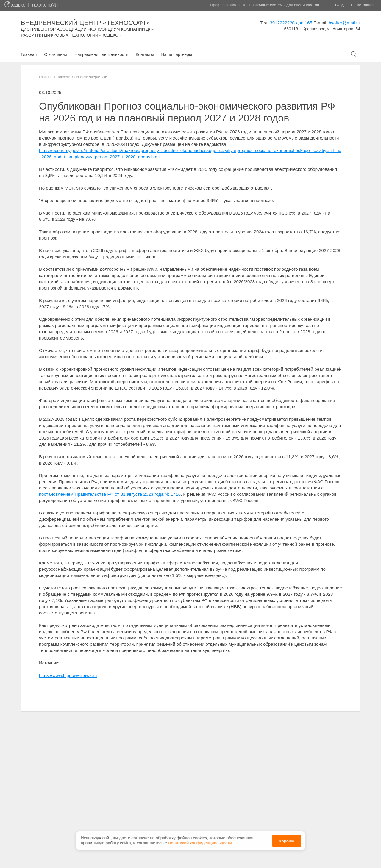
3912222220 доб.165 (291, 23)
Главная (29, 54)
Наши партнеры (176, 54)
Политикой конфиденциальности (200, 840)
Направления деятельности (102, 54)
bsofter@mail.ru (344, 23)
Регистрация (362, 5)
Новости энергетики (91, 77)
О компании (56, 54)
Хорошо (286, 837)
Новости (63, 77)
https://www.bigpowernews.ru (68, 675)
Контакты (145, 54)
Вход (339, 5)
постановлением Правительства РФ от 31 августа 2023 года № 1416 (110, 494)
